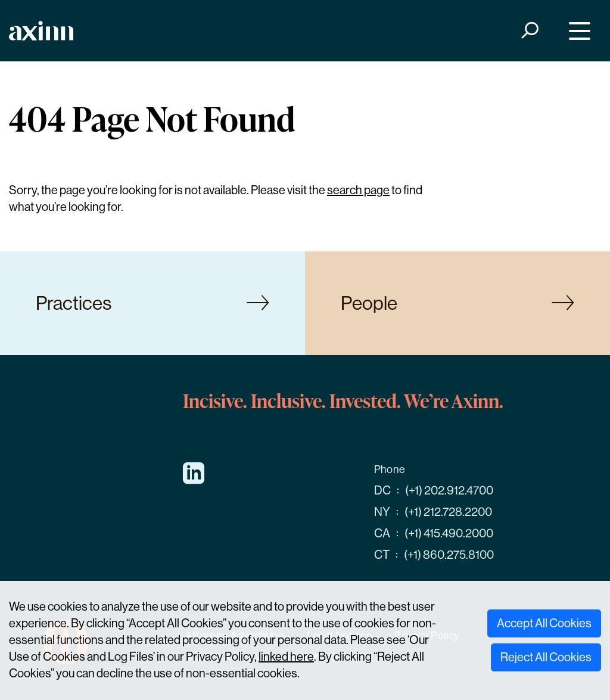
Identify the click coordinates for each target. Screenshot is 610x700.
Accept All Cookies (544, 623)
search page (358, 190)
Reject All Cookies (546, 657)
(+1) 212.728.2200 (448, 512)
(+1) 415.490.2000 (449, 533)
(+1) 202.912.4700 (449, 491)
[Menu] (577, 31)
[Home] (41, 31)
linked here (286, 657)
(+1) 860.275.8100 (449, 555)
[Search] (529, 31)
